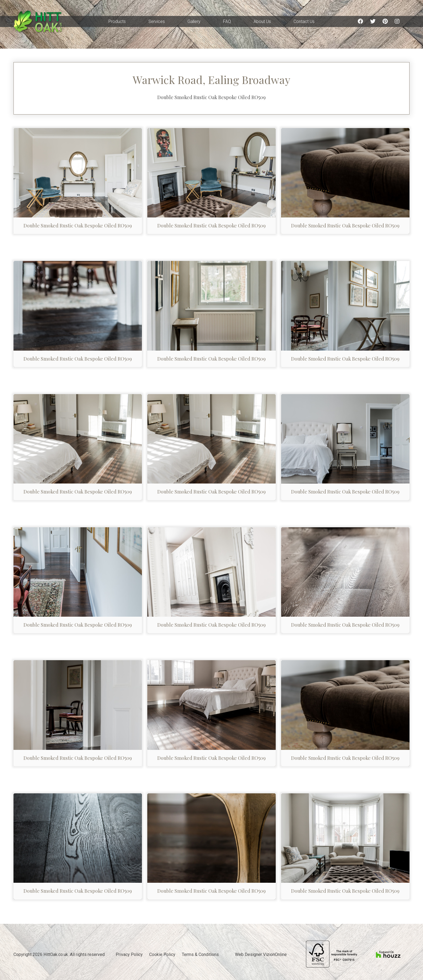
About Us (262, 21)
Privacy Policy (129, 954)
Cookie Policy (162, 954)
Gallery (194, 21)
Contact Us (304, 21)
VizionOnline (275, 954)
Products (117, 21)
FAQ (227, 21)
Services (157, 21)
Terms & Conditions (200, 954)
